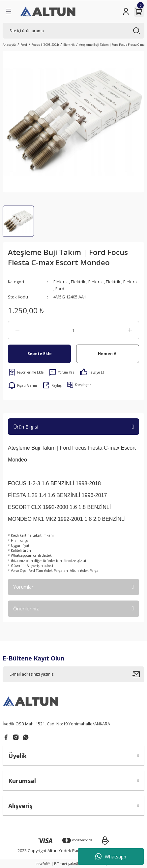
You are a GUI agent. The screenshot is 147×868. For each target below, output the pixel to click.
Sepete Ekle (40, 353)
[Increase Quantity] (130, 330)
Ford (60, 289)
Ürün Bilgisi (26, 427)
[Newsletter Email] (73, 674)
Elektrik (61, 282)
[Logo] (48, 12)
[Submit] (138, 674)
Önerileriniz (26, 608)
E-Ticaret (61, 864)
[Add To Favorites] (26, 372)
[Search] (73, 31)
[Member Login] (126, 12)
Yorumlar (23, 587)
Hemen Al (108, 353)
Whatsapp (111, 856)
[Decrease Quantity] (17, 330)
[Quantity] (73, 330)
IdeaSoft (43, 864)
